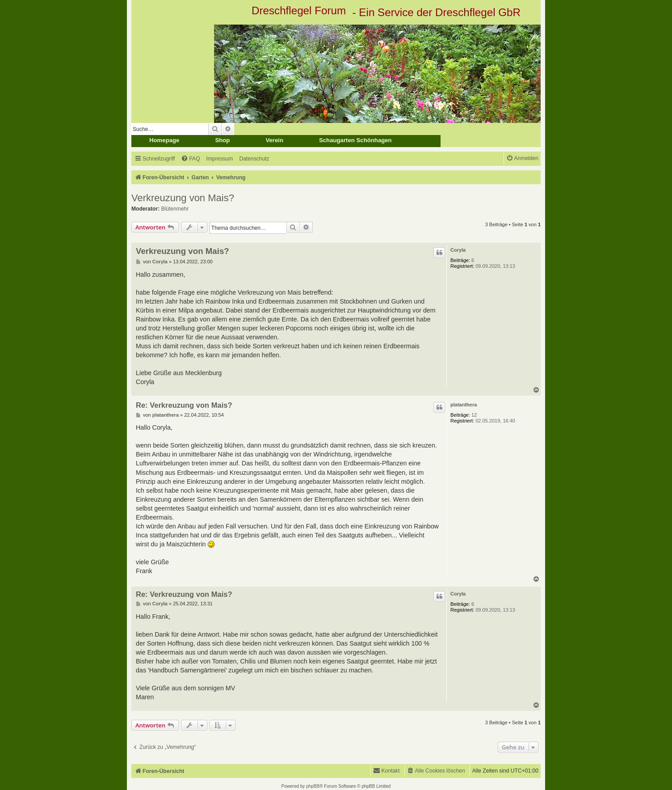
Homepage (164, 140)
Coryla (458, 250)
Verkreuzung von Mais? (183, 198)
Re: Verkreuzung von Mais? (184, 405)
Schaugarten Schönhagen (355, 140)
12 (474, 415)
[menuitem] (190, 159)
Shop (222, 140)
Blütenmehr (175, 209)
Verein (274, 140)
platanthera (464, 405)
